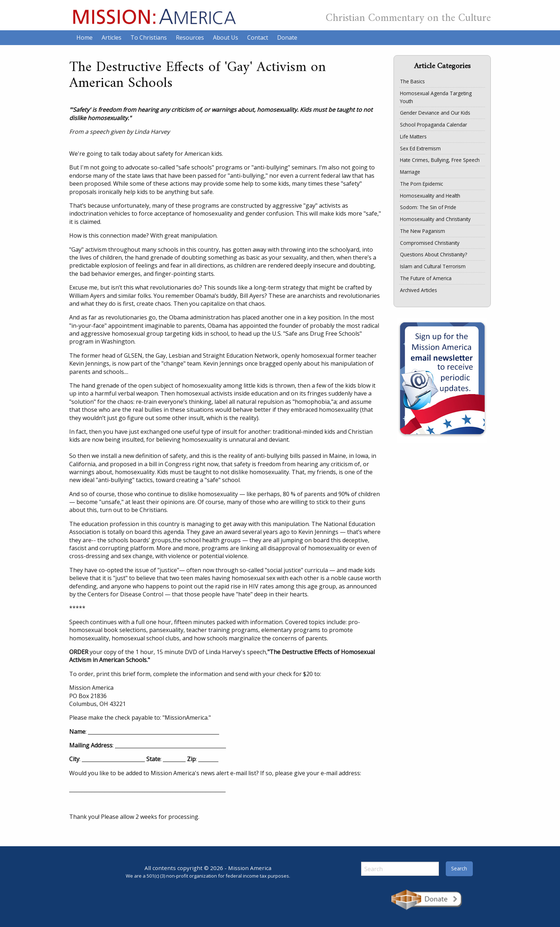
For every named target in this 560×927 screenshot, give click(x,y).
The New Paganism (423, 231)
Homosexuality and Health (430, 196)
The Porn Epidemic (421, 184)
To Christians (149, 37)
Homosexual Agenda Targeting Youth (436, 97)
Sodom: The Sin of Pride (428, 207)
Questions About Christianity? (434, 254)
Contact (258, 37)
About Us (226, 37)
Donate (287, 37)
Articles (112, 37)
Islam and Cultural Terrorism (433, 266)
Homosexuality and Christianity (435, 219)
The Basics (412, 81)
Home (85, 37)
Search (459, 868)
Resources (190, 37)
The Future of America (426, 278)
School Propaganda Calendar (434, 125)
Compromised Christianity (430, 243)
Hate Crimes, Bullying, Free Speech (440, 160)
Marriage (410, 172)
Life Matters (413, 136)
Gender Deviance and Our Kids (435, 113)
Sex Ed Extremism (420, 148)
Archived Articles (419, 290)
